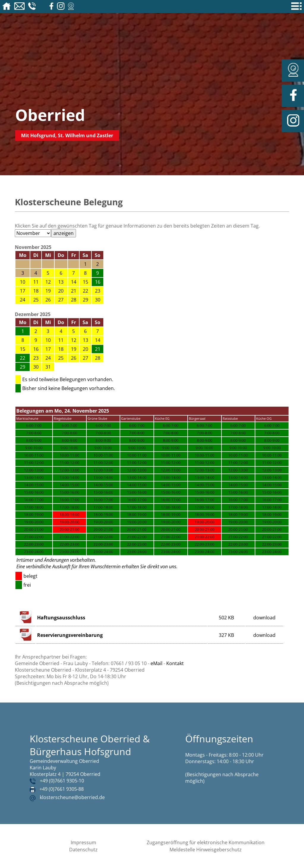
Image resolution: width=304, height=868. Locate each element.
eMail (156, 663)
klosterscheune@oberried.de (72, 797)
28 (74, 300)
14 (74, 282)
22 (85, 291)
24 (23, 300)
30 (98, 300)
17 (23, 291)
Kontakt (175, 663)
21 (74, 291)
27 (61, 300)
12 (48, 282)
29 (85, 300)
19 (48, 291)
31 (48, 367)
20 (61, 291)
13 (61, 282)
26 (48, 300)
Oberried (50, 115)
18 (36, 291)
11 (36, 282)
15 (85, 282)
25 (36, 300)
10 (23, 282)
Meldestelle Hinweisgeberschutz (206, 850)
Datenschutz (83, 850)
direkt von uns (162, 566)
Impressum (83, 842)
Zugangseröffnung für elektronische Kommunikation (206, 842)
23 (98, 291)
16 (36, 349)
